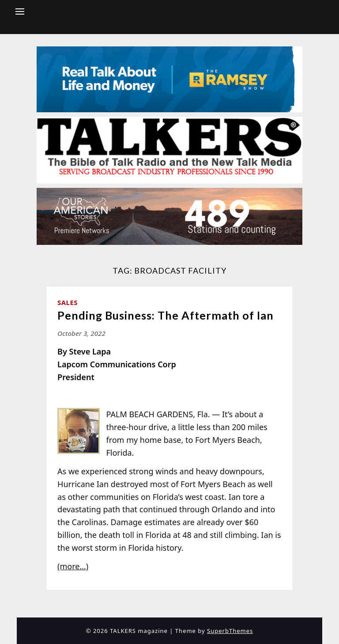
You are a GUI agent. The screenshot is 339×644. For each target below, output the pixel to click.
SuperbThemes (230, 631)
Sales (68, 302)
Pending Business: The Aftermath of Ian (166, 315)
